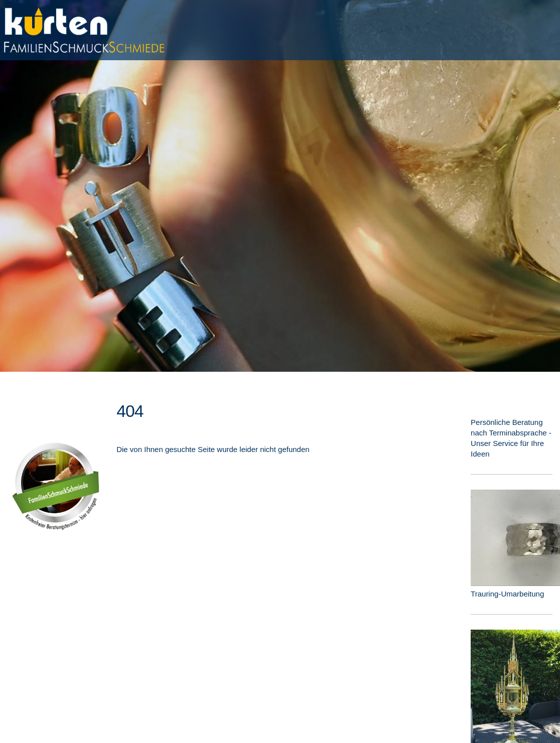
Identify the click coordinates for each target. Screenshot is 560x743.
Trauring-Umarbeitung (507, 594)
